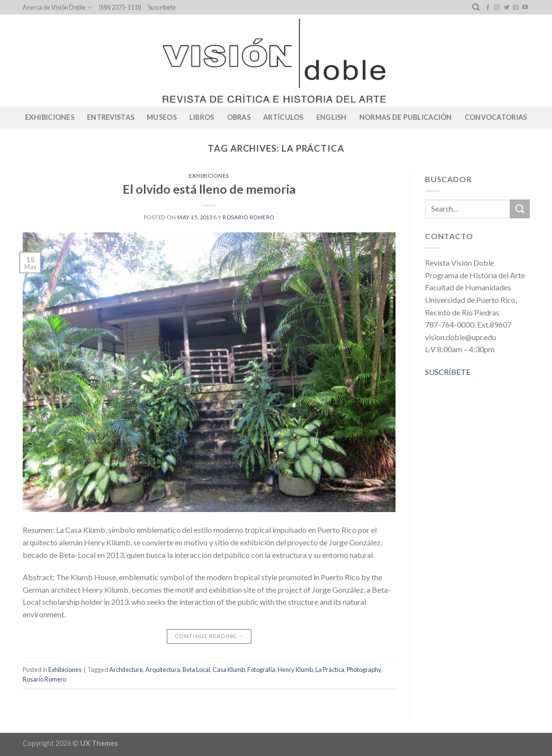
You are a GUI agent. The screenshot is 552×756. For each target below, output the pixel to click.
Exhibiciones (50, 117)
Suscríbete (162, 7)
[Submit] (520, 209)
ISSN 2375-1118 (120, 7)
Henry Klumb (295, 670)
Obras (239, 117)
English (332, 117)
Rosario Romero (248, 217)
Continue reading (209, 636)
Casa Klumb (229, 670)
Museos (162, 117)
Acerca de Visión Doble (57, 7)
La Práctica (330, 670)
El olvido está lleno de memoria (209, 189)
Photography (364, 670)
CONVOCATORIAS (496, 117)
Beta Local (196, 670)
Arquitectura (163, 670)
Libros (202, 117)
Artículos (283, 117)
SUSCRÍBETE (448, 372)
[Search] (476, 7)
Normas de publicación (406, 117)
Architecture (126, 670)
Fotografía (261, 670)
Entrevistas (111, 117)
